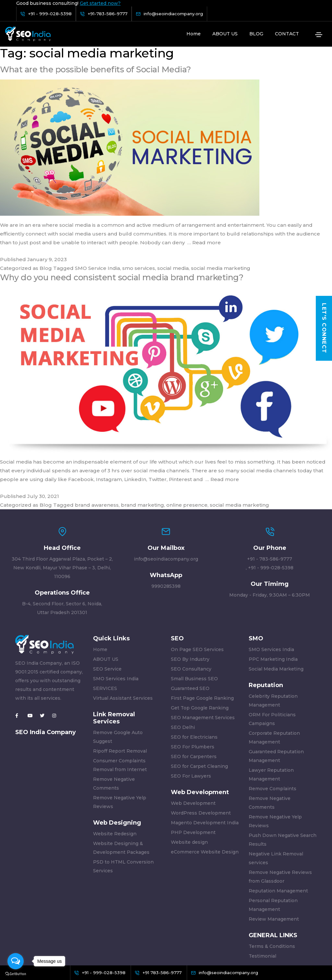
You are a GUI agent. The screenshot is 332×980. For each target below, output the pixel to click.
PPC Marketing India (273, 612)
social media (173, 221)
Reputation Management (278, 844)
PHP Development (193, 786)
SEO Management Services (203, 671)
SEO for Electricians (194, 690)
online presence (187, 458)
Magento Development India (205, 776)
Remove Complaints (273, 742)
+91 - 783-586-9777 (270, 512)
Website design (189, 795)
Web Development (193, 756)
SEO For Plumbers (193, 700)
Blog (46, 221)
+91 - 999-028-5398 (271, 521)
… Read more (204, 196)
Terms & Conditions (272, 900)
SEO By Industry (190, 612)
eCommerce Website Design (205, 805)
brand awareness (97, 458)
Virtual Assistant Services (123, 651)
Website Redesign (115, 787)
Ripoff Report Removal (120, 704)
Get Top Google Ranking (200, 661)
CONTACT (287, 34)
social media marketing (221, 221)
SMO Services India (116, 632)
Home (194, 34)
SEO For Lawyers (191, 729)
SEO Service (107, 622)
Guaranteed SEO (190, 642)
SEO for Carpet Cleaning (199, 720)
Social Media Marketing (276, 622)
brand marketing (142, 458)
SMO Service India (97, 221)
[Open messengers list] (16, 961)
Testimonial (262, 909)
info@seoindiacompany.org (166, 512)
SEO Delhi (183, 681)
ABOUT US (225, 34)
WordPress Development (201, 766)
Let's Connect (324, 328)
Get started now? (100, 3)
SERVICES (105, 642)
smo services (139, 221)
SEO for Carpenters (194, 710)
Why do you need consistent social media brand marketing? (124, 231)
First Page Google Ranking (202, 651)
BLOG (256, 34)
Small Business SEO (194, 632)
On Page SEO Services (197, 603)
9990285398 (166, 539)
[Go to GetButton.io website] (16, 974)
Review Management (274, 872)
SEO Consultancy (191, 622)
